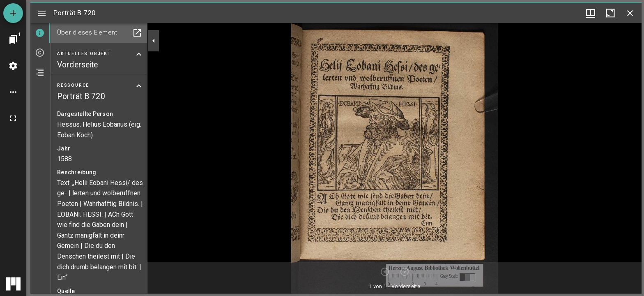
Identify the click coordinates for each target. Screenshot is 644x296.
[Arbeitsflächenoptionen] (13, 92)
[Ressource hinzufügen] (13, 13)
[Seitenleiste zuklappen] (154, 41)
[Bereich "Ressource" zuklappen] (139, 86)
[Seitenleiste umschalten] (42, 13)
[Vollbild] (13, 118)
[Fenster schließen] (630, 13)
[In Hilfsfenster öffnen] (137, 33)
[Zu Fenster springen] (13, 39)
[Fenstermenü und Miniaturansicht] (591, 13)
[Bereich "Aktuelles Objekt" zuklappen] (139, 54)
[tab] (40, 33)
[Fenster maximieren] (610, 13)
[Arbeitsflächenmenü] (13, 66)
